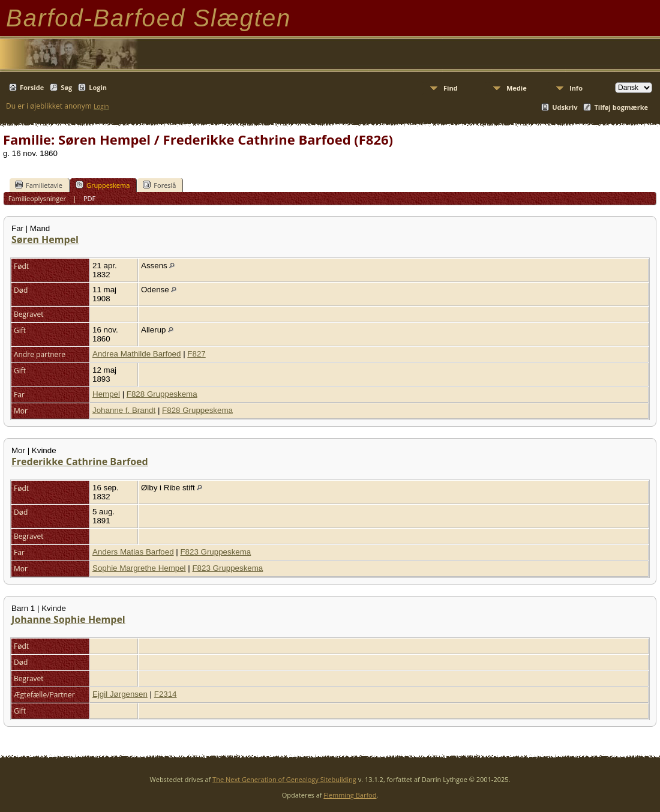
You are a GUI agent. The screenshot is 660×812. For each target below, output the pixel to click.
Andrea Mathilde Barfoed (136, 354)
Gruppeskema (103, 185)
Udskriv (565, 107)
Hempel (106, 394)
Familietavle (39, 185)
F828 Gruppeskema (162, 394)
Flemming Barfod (350, 795)
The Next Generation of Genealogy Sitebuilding (284, 779)
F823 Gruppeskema (215, 552)
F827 (196, 354)
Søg (66, 87)
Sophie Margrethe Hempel (139, 568)
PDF (89, 198)
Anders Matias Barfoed (133, 552)
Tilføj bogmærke (621, 107)
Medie (517, 88)
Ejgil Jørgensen (120, 694)
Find (451, 88)
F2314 (166, 694)
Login (98, 87)
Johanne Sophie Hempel (68, 619)
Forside (32, 87)
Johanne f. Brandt (124, 410)
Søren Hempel (45, 239)
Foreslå (159, 185)
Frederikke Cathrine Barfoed (80, 462)
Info (576, 88)
